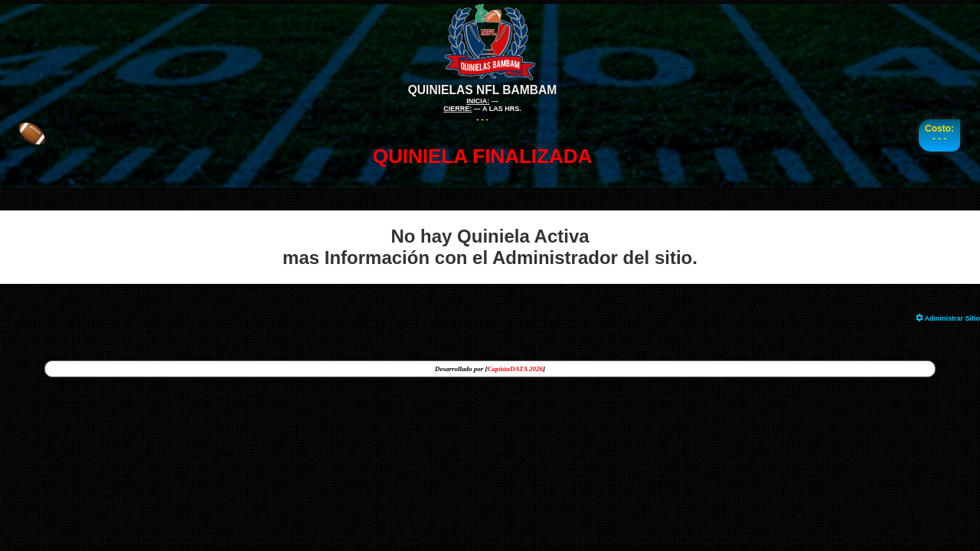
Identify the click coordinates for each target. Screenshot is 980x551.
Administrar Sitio (948, 318)
